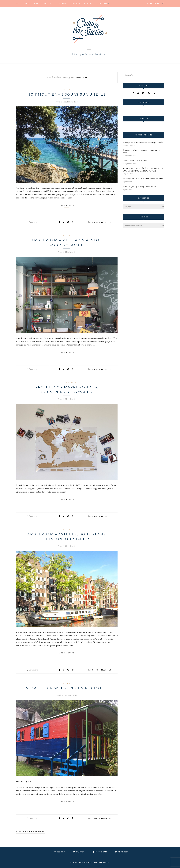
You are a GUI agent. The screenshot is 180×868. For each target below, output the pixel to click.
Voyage (63, 3)
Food (37, 3)
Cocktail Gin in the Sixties (135, 161)
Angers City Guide (82, 3)
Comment (32, 222)
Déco (26, 3)
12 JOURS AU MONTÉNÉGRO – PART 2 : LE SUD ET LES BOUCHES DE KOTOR (143, 170)
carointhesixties (102, 222)
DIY (17, 3)
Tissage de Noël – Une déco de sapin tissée (143, 142)
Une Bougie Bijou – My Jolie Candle (139, 187)
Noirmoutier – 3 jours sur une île (67, 94)
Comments (32, 516)
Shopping (49, 3)
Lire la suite (67, 206)
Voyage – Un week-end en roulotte (67, 688)
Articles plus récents (30, 832)
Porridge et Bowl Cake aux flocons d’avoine (143, 179)
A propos (102, 3)
